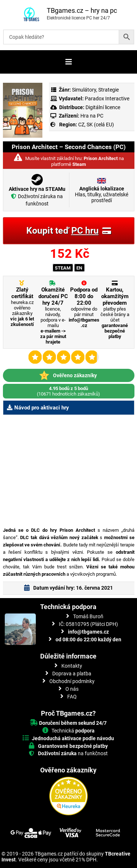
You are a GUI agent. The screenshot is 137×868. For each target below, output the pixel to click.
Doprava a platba (72, 674)
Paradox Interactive (107, 99)
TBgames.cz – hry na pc (82, 10)
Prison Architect (101, 158)
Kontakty (72, 666)
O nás (72, 689)
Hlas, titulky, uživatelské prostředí (102, 194)
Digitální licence (102, 107)
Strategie (109, 90)
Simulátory (84, 90)
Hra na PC (91, 116)
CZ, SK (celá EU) (96, 125)
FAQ (72, 697)
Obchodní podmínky (72, 681)
